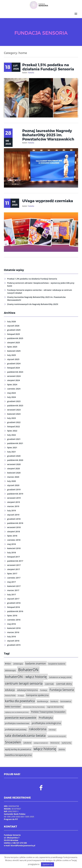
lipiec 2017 (12, 572)
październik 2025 (15, 337)
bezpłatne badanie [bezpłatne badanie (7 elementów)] (57, 662)
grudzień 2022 (14, 421)
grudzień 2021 (14, 438)
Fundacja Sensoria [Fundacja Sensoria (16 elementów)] (62, 688)
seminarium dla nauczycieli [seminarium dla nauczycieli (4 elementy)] (57, 735)
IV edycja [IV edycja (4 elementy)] (21, 694)
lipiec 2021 (12, 446)
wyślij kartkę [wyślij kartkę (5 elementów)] (66, 741)
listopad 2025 (13, 333)
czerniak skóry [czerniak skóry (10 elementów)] (64, 682)
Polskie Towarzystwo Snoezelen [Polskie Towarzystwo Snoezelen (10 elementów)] (48, 710)
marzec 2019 (13, 505)
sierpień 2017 (14, 568)
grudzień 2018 (14, 517)
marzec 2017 (13, 589)
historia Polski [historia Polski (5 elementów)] (10, 694)
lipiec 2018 (12, 534)
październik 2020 (15, 459)
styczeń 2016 (13, 639)
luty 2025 (12, 354)
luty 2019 (12, 509)
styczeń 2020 (13, 484)
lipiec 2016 (12, 614)
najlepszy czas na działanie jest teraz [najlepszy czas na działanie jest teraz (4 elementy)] (17, 711)
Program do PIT (11, 818)
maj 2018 (11, 543)
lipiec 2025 (12, 345)
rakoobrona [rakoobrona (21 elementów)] (38, 727)
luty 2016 (12, 635)
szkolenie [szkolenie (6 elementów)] (28, 741)
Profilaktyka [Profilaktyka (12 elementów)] (46, 716)
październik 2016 (15, 610)
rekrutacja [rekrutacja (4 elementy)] (52, 728)
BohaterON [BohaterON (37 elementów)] (28, 668)
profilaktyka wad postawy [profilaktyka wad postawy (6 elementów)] (16, 728)
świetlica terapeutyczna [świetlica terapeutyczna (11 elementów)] (18, 753)
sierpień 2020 (14, 467)
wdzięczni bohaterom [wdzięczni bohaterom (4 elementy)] (41, 741)
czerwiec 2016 (14, 618)
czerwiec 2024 (14, 387)
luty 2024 (12, 396)
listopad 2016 (13, 606)
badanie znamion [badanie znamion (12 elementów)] (36, 662)
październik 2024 (15, 370)
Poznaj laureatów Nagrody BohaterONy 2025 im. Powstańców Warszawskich (48, 133)
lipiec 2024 (12, 383)
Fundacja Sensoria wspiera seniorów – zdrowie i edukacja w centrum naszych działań (40, 290)
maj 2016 (11, 622)
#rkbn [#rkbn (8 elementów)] (8, 662)
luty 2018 (12, 551)
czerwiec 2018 (14, 538)
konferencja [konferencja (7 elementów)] (43, 700)
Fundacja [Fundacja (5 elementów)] (44, 689)
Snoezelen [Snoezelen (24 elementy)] (13, 741)
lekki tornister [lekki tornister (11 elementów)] (13, 705)
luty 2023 (12, 417)
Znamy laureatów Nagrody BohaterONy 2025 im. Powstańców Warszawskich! (36, 297)
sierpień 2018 (14, 530)
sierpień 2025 (14, 341)
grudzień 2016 (14, 601)
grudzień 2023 (14, 400)
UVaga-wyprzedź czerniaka (48, 199)
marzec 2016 (13, 631)
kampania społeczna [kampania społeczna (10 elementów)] (37, 694)
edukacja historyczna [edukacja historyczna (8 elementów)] (27, 689)
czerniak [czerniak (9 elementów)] (49, 682)
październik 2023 (15, 404)
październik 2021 (15, 442)
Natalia (31, 71)
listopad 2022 (13, 425)
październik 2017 (15, 559)
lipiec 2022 (12, 429)
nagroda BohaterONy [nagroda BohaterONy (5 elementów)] (55, 706)
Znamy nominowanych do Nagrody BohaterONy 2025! (33, 303)
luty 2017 (12, 593)
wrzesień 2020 (14, 463)
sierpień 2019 (14, 501)
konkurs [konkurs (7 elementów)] (54, 700)
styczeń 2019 (13, 513)
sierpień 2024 (14, 379)
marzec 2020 (13, 475)
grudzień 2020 (14, 454)
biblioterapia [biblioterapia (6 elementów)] (10, 669)
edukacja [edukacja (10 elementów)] (10, 688)
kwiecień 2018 (14, 547)
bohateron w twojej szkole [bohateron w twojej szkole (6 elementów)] (60, 676)
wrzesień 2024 (14, 375)
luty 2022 (12, 433)
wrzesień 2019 (14, 496)
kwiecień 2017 (14, 585)
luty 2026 (12, 320)
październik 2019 (15, 492)
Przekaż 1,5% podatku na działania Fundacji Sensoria (48, 65)
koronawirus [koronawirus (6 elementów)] (66, 700)
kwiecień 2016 (14, 627)
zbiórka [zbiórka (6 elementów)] (62, 748)
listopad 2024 (13, 366)
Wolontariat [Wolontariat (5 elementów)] (55, 741)
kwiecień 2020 (14, 471)
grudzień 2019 (14, 488)
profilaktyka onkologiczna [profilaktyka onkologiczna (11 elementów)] (46, 722)
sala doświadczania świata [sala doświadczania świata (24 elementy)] (25, 734)
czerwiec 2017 (14, 576)
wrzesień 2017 (14, 564)
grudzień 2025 (14, 328)
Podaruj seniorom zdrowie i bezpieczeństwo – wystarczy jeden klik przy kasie (41, 283)
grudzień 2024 (14, 362)
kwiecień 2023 (14, 412)
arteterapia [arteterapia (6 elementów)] (18, 662)
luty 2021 (12, 450)
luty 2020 (12, 480)
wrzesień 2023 (14, 408)
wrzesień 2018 (14, 526)
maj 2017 (11, 580)
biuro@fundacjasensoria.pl (23, 844)
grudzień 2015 (14, 643)
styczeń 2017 (13, 597)
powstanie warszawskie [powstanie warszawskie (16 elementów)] (21, 716)
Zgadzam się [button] (47, 864)
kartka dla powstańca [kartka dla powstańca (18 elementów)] (20, 699)
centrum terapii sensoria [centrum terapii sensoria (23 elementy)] (24, 682)
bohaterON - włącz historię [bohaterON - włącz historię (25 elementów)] (26, 675)
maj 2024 (11, 391)
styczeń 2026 (13, 324)
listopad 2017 (13, 555)
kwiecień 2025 (14, 349)
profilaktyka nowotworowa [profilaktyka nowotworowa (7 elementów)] (17, 722)
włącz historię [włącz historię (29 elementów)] (45, 747)
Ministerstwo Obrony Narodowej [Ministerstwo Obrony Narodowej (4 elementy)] (34, 706)
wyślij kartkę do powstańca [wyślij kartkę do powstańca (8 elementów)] (18, 748)
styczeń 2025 (13, 358)
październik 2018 (15, 522)
